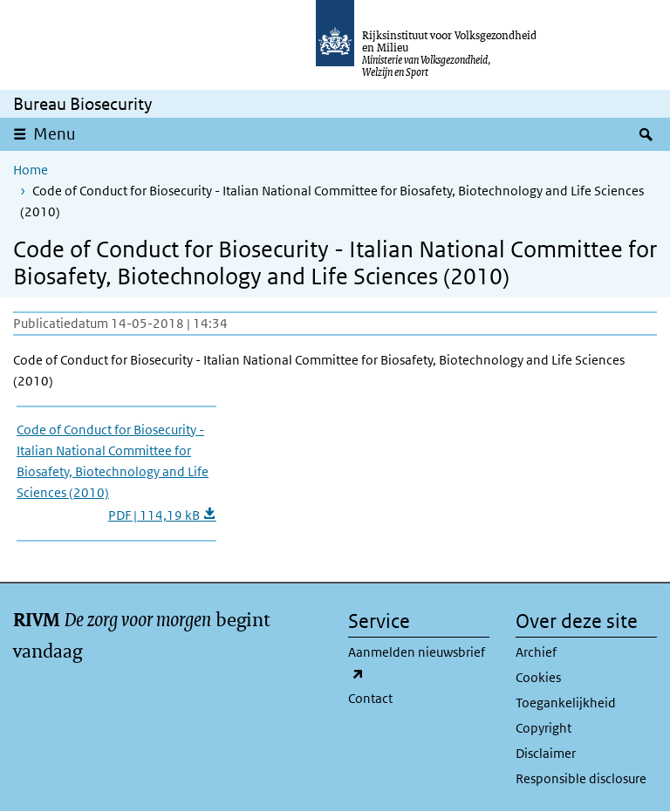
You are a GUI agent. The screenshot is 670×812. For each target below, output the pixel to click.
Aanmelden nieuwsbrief (417, 664)
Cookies (538, 677)
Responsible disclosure (581, 778)
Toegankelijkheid (566, 703)
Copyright (544, 728)
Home (31, 170)
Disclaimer (546, 753)
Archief (536, 652)
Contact (370, 698)
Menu (55, 134)
